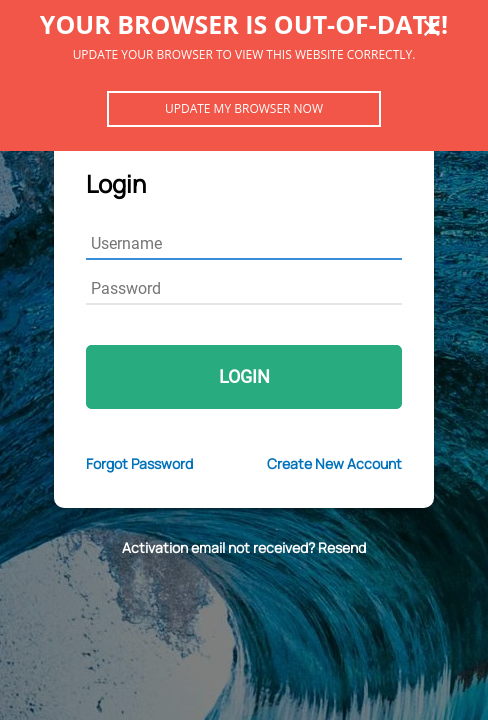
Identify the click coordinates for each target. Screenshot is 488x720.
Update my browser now (244, 108)
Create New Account (334, 463)
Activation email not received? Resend (244, 547)
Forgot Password (139, 463)
